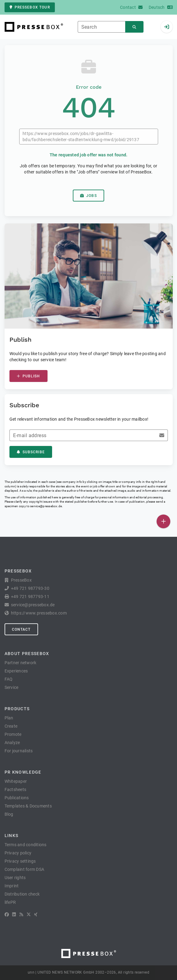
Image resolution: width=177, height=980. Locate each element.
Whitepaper (16, 781)
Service (12, 687)
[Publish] (163, 521)
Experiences (16, 671)
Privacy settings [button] (20, 861)
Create (11, 726)
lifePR (10, 902)
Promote (13, 734)
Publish (28, 376)
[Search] (134, 27)
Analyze (12, 743)
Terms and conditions (26, 845)
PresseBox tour (30, 7)
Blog (9, 814)
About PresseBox (27, 654)
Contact (21, 629)
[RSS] (21, 914)
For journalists (19, 751)
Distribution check (22, 894)
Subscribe (31, 452)
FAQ (9, 679)
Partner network (21, 663)
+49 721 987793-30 (30, 588)
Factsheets (16, 789)
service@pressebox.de (46, 506)
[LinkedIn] (14, 914)
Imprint (12, 886)
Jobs (88, 196)
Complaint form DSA (25, 869)
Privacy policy (18, 853)
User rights (15, 878)
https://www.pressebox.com (39, 613)
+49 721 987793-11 (30, 597)
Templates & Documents (28, 806)
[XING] (36, 914)
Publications (17, 798)
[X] (29, 914)
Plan (9, 718)
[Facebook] (7, 914)
